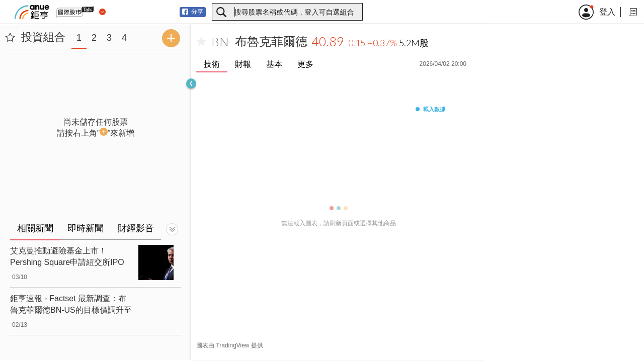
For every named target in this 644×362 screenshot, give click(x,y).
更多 (305, 64)
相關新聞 (35, 228)
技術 (212, 64)
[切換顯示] (172, 229)
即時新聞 (86, 228)
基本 (274, 64)
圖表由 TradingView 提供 (230, 345)
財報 (243, 64)
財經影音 (136, 228)
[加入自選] (201, 42)
